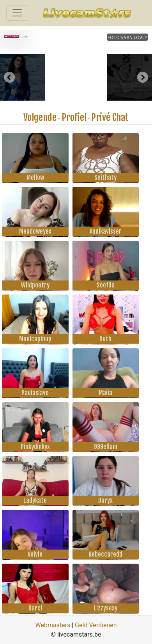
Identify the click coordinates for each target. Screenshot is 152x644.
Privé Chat (110, 117)
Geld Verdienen (96, 625)
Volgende (40, 117)
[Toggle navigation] (17, 13)
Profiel (74, 117)
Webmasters (53, 625)
